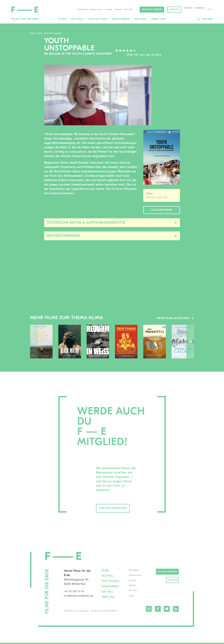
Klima (150, 193)
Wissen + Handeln (195, 8)
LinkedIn (176, 610)
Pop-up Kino (98, 19)
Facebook (158, 610)
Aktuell (141, 19)
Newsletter (82, 9)
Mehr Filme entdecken (172, 319)
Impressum (84, 612)
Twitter (167, 610)
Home (33, 33)
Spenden (174, 9)
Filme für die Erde (25, 19)
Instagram (149, 610)
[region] (169, 95)
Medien (118, 9)
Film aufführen (162, 211)
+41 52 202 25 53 (75, 589)
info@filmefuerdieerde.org (82, 593)
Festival (77, 19)
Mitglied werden (152, 9)
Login (133, 598)
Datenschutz (70, 612)
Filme (62, 19)
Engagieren (121, 19)
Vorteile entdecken (119, 510)
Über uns (159, 19)
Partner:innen (96, 9)
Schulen (109, 9)
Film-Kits (128, 9)
